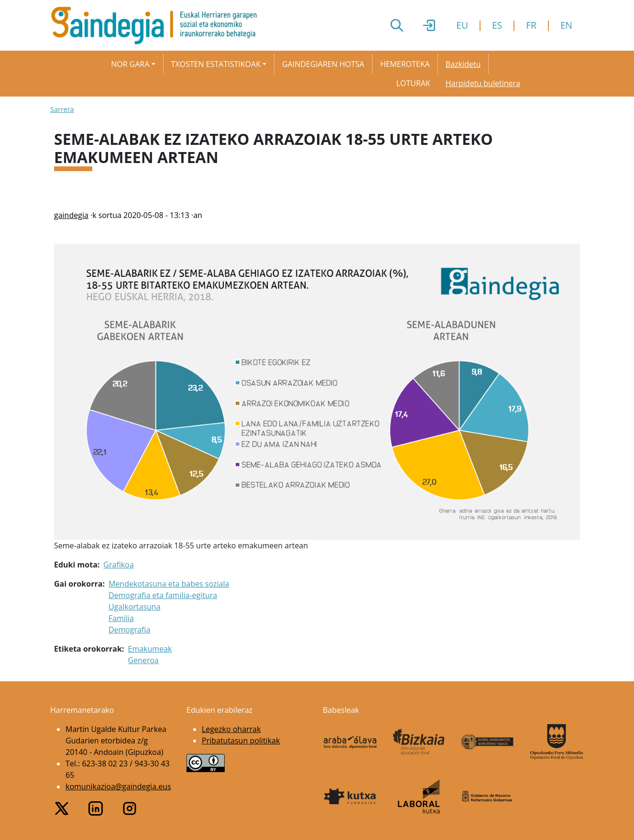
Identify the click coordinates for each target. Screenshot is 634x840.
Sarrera (62, 109)
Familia (121, 618)
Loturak (413, 83)
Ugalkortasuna (135, 607)
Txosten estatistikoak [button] (216, 64)
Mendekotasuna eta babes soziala (169, 584)
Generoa (143, 660)
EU (462, 25)
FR (531, 25)
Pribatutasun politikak (241, 741)
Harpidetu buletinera (483, 83)
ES (497, 25)
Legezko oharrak (231, 729)
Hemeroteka (405, 64)
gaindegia (71, 215)
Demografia (129, 630)
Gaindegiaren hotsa (323, 64)
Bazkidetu (463, 64)
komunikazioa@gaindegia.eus (118, 786)
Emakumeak (150, 649)
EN (566, 25)
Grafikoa (118, 565)
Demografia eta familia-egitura (163, 595)
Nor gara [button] (130, 64)
